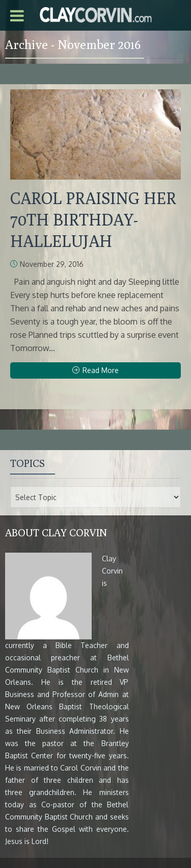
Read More (95, 370)
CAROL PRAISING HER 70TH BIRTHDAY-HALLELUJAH (93, 219)
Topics (28, 463)
